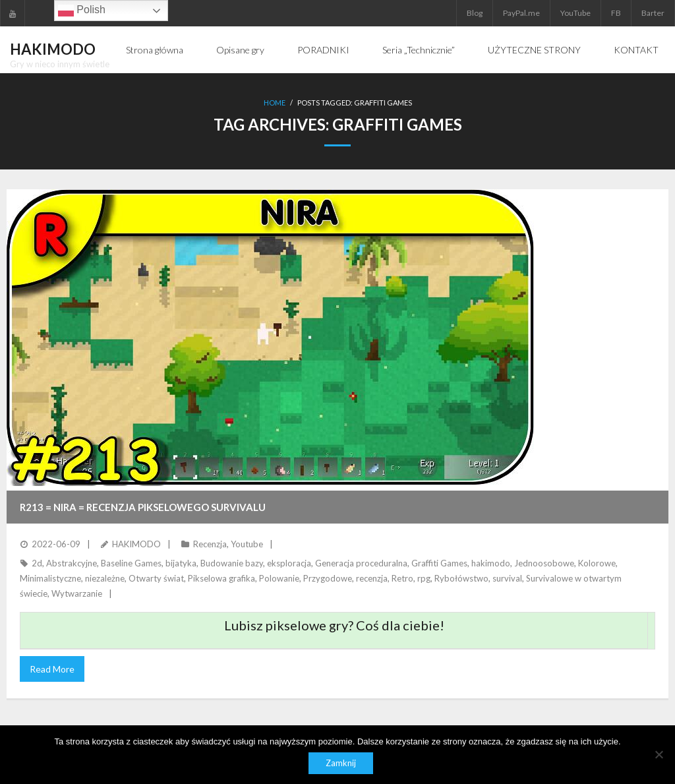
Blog (475, 13)
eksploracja (289, 563)
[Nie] (659, 754)
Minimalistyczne (50, 578)
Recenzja (210, 544)
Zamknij (341, 763)
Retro (402, 578)
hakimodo (491, 563)
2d (37, 563)
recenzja (372, 578)
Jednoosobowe (544, 563)
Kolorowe (597, 563)
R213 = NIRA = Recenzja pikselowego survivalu (143, 507)
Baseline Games (131, 563)
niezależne (105, 578)
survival (507, 578)
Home (275, 103)
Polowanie (279, 578)
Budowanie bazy (232, 563)
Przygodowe (328, 578)
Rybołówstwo (461, 578)
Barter (653, 13)
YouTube (575, 13)
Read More (52, 669)
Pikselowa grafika (221, 578)
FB (616, 13)
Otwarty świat (156, 578)
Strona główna (155, 50)
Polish (82, 11)
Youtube (247, 544)
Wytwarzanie (77, 593)
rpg (424, 578)
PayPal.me (521, 13)
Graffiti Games (439, 563)
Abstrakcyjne (72, 563)
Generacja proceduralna (361, 563)
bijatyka (181, 563)
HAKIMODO (136, 544)
